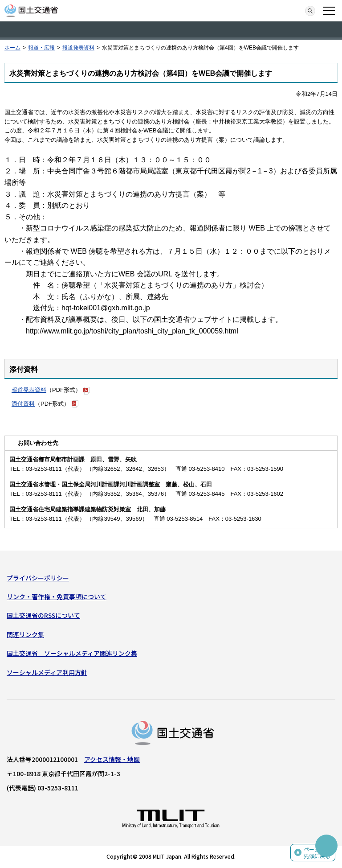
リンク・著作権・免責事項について (57, 596)
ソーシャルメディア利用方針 (47, 672)
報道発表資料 (78, 48)
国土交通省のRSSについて (43, 615)
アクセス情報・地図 (112, 759)
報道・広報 (41, 48)
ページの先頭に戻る (317, 853)
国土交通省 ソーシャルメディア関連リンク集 (72, 653)
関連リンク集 (25, 634)
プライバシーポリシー (38, 578)
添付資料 (23, 404)
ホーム (12, 48)
